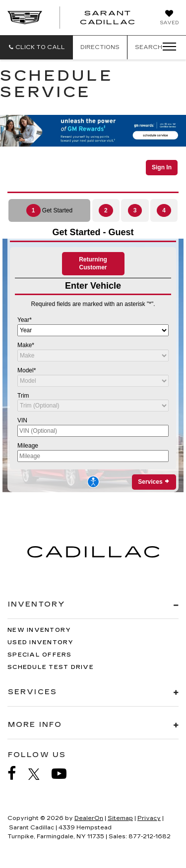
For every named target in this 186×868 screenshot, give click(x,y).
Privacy (149, 818)
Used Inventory (41, 642)
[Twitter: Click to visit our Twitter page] (39, 774)
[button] (36, 47)
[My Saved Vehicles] (169, 18)
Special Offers (40, 655)
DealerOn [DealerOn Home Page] (89, 818)
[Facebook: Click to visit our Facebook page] (17, 774)
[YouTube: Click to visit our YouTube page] (64, 774)
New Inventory (39, 630)
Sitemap (120, 818)
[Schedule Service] (93, 320)
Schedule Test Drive (51, 667)
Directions (100, 47)
